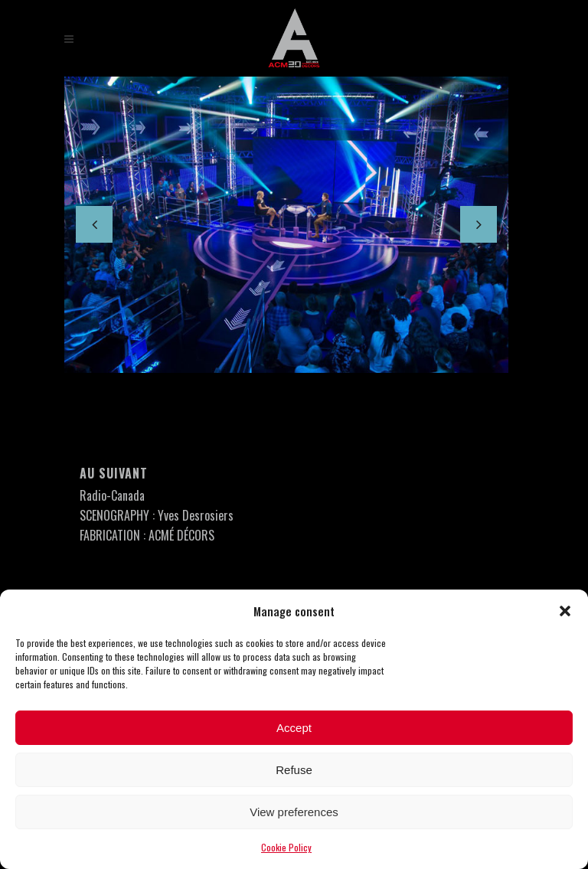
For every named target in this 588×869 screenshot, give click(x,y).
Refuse (294, 770)
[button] (565, 611)
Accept (294, 728)
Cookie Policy (286, 847)
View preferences (294, 812)
